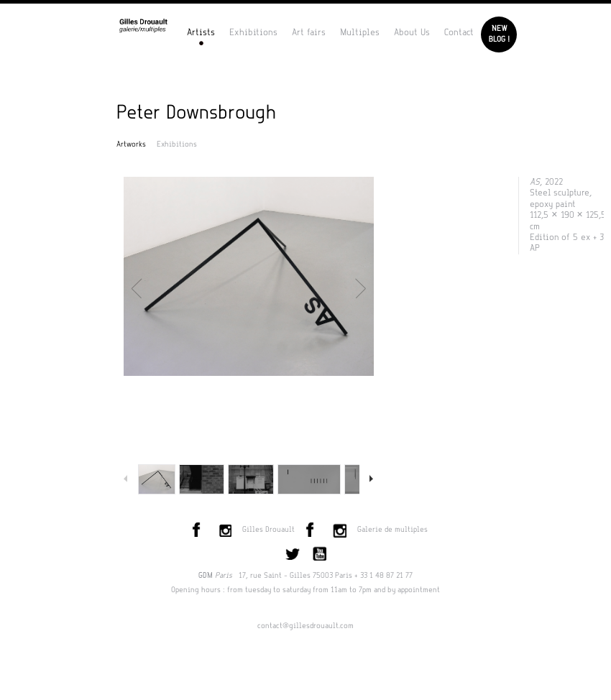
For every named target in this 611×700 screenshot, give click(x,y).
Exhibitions (253, 32)
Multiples (360, 32)
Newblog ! (499, 34)
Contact (459, 32)
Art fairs (309, 32)
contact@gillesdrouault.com (305, 626)
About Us (412, 32)
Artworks (131, 144)
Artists (201, 32)
